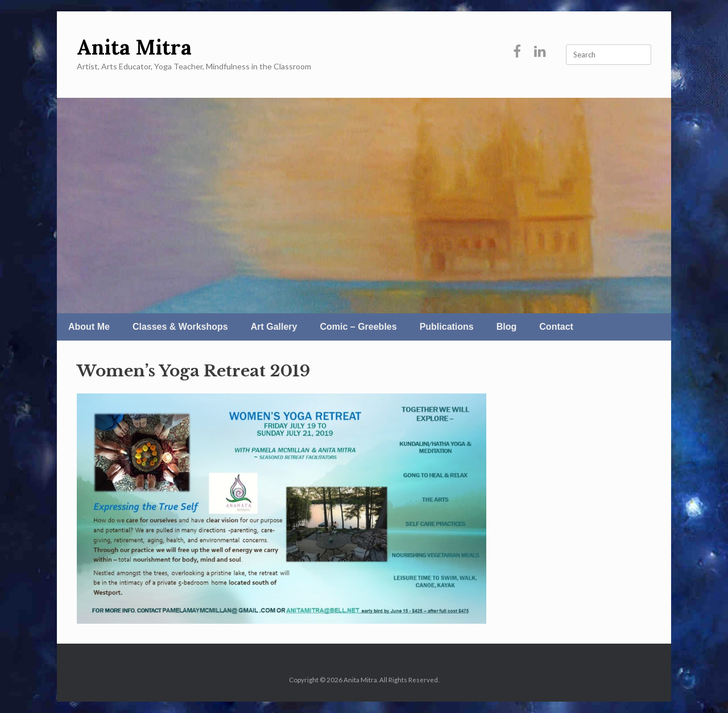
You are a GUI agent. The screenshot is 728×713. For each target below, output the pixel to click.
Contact (556, 327)
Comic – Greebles (358, 327)
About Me (89, 327)
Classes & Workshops (180, 327)
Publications (447, 327)
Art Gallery (274, 327)
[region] (364, 206)
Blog (507, 327)
